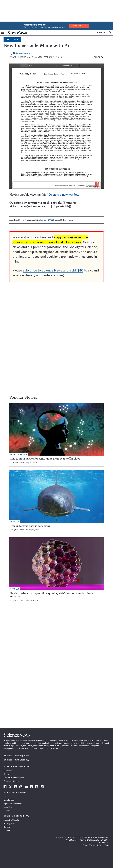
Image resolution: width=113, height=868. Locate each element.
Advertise (8, 807)
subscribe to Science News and (53, 270)
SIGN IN (101, 33)
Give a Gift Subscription (14, 778)
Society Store (9, 823)
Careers (7, 830)
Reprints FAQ (62, 206)
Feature (12, 40)
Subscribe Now (79, 26)
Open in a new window (64, 195)
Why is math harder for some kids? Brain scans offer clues (45, 459)
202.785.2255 (104, 843)
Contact (7, 811)
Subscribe (8, 771)
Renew (6, 774)
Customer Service (11, 781)
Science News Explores (16, 756)
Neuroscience (18, 454)
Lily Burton (16, 462)
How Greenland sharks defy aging (30, 526)
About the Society (11, 820)
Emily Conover (18, 600)
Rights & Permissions (13, 803)
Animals (14, 522)
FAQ (5, 796)
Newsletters (9, 800)
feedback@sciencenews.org (32, 206)
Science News (22, 53)
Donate (7, 827)
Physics (14, 589)
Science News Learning (16, 760)
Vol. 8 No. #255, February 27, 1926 (44, 57)
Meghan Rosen (18, 530)
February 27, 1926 (47, 220)
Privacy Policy (104, 845)
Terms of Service (89, 845)
